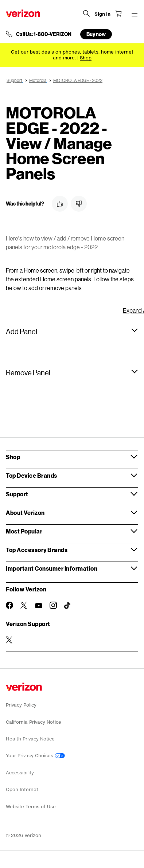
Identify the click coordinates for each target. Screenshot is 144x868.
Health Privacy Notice (30, 739)
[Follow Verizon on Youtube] (39, 606)
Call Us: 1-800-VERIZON (44, 34)
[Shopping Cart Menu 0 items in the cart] (118, 13)
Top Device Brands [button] (32, 475)
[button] (60, 204)
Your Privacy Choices (35, 756)
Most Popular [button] (24, 531)
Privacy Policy (21, 705)
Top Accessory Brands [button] (37, 550)
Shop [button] (13, 457)
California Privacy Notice (34, 722)
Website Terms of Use (31, 807)
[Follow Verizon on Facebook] (9, 605)
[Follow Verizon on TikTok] (68, 606)
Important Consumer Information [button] (52, 568)
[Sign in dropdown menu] (102, 14)
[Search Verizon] (86, 13)
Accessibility (20, 773)
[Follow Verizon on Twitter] (24, 605)
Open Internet (22, 789)
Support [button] (17, 494)
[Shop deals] (86, 58)
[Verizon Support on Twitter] (9, 640)
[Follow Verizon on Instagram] (53, 605)
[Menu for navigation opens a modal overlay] (135, 13)
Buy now (96, 34)
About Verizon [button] (25, 513)
